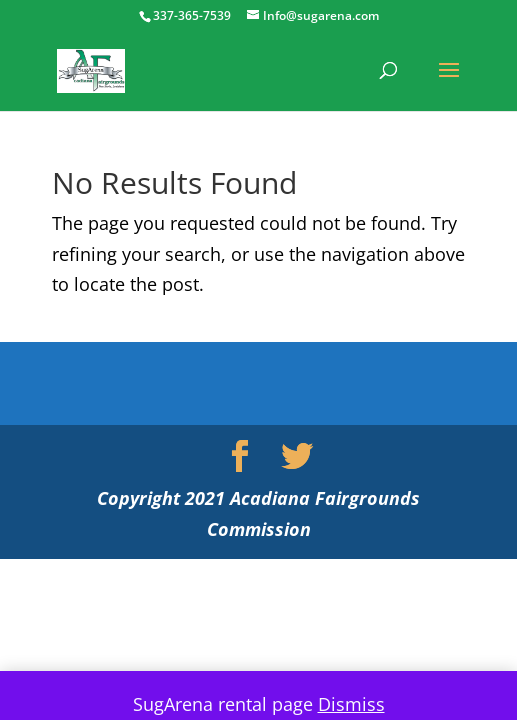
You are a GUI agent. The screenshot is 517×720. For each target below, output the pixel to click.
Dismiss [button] (351, 704)
